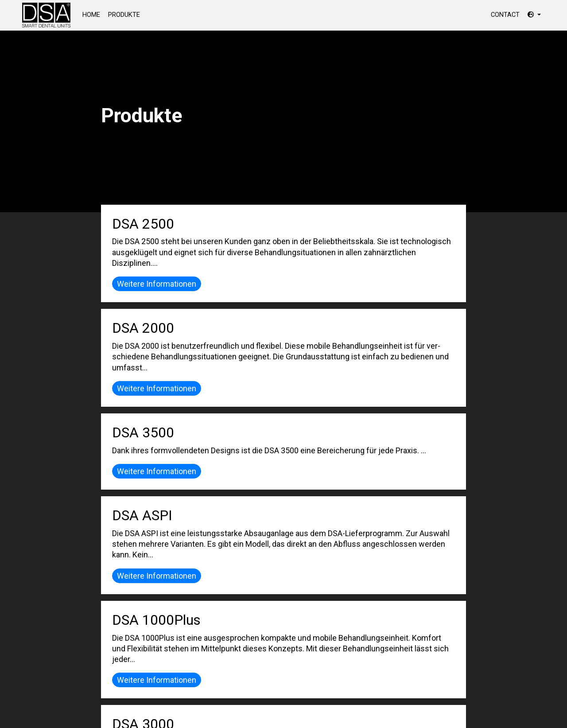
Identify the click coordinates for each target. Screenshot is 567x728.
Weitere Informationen (157, 284)
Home (93, 14)
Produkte (124, 15)
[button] (534, 15)
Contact (505, 15)
